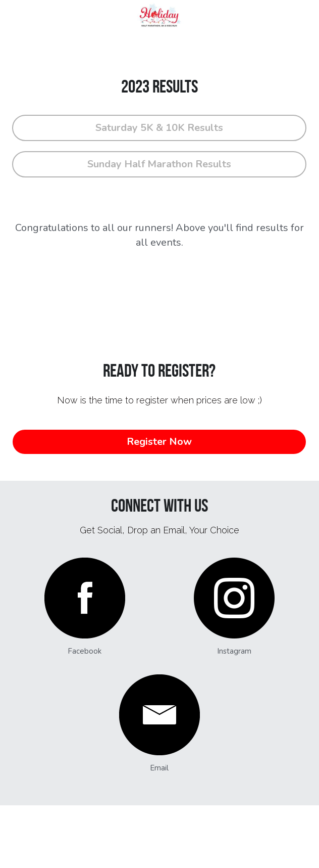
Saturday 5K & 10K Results (159, 128)
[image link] (85, 598)
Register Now (159, 442)
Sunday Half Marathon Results (159, 164)
